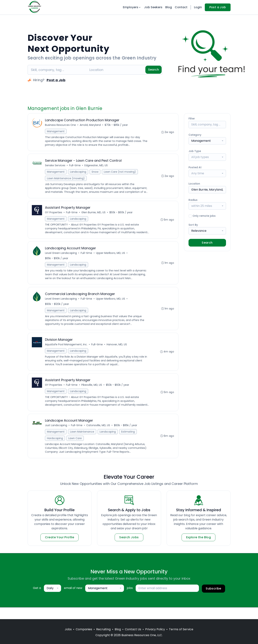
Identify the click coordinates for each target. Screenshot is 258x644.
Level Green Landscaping (61, 258)
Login (198, 7)
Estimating (128, 443)
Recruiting (103, 629)
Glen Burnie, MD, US (94, 214)
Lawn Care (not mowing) (120, 172)
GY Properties (54, 214)
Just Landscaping (56, 437)
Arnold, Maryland (91, 125)
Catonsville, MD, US (99, 437)
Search (154, 70)
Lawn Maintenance (82, 443)
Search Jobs (129, 549)
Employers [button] (132, 7)
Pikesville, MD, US (92, 392)
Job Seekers (153, 7)
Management (56, 132)
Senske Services (55, 166)
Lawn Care (75, 450)
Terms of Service (181, 629)
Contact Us (133, 629)
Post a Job (218, 7)
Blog (169, 7)
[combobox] (207, 141)
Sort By (193, 225)
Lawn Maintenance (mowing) (66, 179)
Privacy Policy (155, 629)
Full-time (75, 166)
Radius (193, 200)
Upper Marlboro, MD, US (111, 258)
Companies (84, 629)
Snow (95, 172)
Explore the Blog (198, 549)
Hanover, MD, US (117, 351)
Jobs (68, 629)
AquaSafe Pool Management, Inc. (67, 351)
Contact (181, 7)
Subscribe (213, 600)
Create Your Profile (60, 549)
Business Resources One (61, 125)
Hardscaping (55, 450)
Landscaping (78, 172)
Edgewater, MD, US (96, 166)
